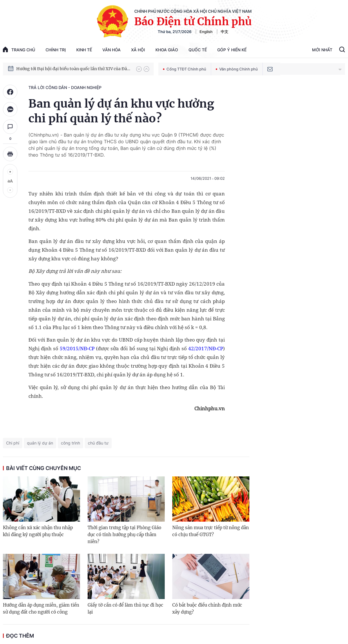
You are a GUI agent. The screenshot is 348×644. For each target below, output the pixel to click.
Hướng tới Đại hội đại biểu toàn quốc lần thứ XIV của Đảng (73, 69)
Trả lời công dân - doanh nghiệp (65, 87)
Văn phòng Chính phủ (237, 69)
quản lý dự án (40, 443)
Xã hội (138, 50)
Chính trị (56, 50)
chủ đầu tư (98, 443)
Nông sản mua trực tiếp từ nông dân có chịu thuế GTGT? (211, 531)
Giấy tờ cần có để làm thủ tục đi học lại (125, 608)
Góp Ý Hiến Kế (232, 50)
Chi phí (13, 443)
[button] (139, 69)
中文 (224, 32)
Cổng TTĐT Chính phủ (185, 69)
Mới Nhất (322, 50)
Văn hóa (112, 50)
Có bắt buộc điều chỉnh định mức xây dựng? (207, 608)
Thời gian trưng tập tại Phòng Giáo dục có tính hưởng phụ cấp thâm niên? (124, 535)
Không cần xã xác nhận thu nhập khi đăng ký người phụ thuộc (38, 531)
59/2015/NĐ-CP (77, 348)
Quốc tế (198, 50)
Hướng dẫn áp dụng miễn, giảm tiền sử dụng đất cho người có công (41, 608)
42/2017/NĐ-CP (206, 348)
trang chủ (19, 49)
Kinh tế (84, 50)
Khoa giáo (167, 50)
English (206, 32)
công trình (70, 443)
